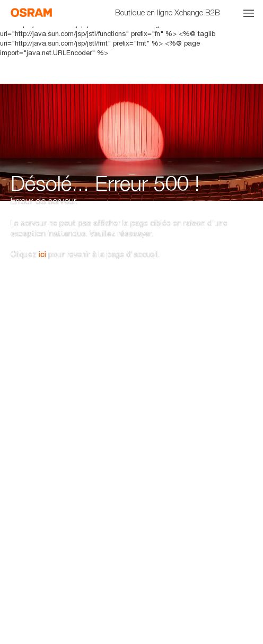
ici (42, 228)
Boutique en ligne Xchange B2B (168, 12)
